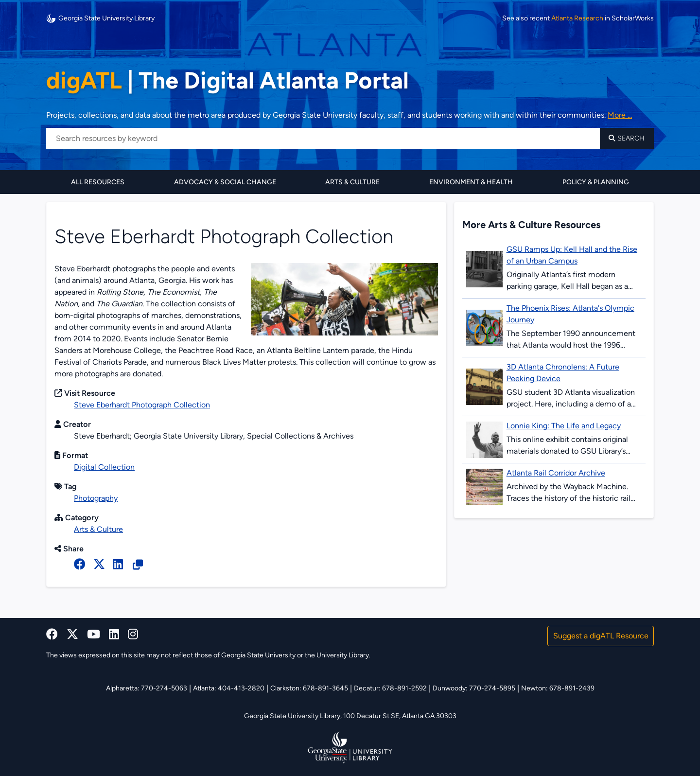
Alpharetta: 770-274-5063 (147, 688)
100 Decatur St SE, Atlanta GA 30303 (400, 716)
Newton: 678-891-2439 (558, 688)
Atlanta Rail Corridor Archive (556, 473)
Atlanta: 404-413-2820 (229, 688)
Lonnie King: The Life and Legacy (564, 426)
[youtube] (94, 634)
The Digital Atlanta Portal (227, 80)
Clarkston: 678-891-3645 (309, 688)
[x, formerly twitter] (99, 564)
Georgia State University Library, (294, 716)
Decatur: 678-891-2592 (390, 688)
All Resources (98, 182)
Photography (96, 498)
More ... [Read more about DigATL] (620, 115)
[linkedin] (114, 634)
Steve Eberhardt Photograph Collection (142, 405)
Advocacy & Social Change (225, 182)
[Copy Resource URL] (138, 565)
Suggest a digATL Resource (601, 636)
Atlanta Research (577, 18)
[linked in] (118, 564)
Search (627, 138)
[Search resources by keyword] (323, 139)
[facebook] (80, 564)
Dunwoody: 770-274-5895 (474, 688)
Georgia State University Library (100, 18)
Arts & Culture (352, 182)
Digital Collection (104, 467)
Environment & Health (471, 182)
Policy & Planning (596, 182)
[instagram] (133, 634)
